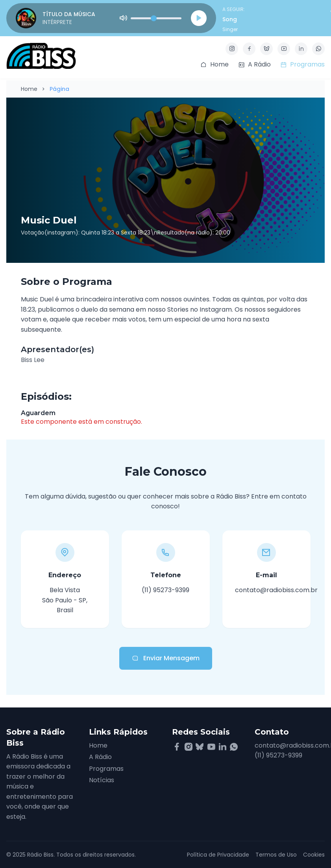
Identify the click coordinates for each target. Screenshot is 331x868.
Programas (106, 769)
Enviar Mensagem (166, 658)
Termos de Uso (276, 855)
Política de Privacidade (218, 855)
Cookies (314, 855)
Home (29, 89)
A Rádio (100, 757)
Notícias (102, 780)
